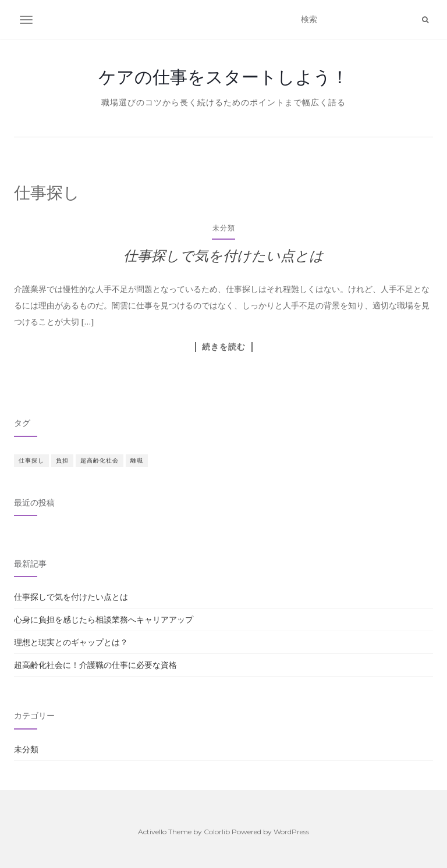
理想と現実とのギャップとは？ (71, 642)
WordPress (291, 832)
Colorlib (217, 832)
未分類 (224, 228)
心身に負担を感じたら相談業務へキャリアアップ (104, 620)
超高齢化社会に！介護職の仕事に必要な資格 (95, 665)
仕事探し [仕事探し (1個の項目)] (31, 460)
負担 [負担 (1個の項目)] (62, 460)
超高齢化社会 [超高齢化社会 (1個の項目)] (100, 460)
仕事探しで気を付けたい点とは (223, 256)
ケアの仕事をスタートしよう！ (223, 77)
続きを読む (224, 347)
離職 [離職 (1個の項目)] (137, 460)
